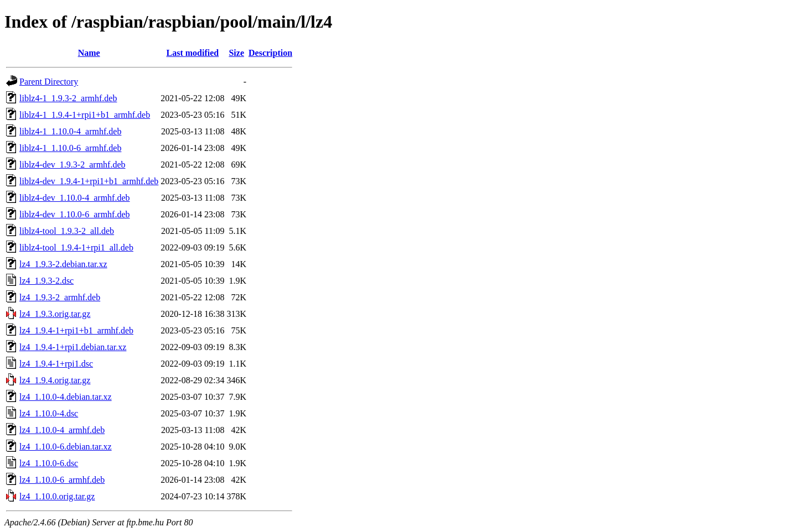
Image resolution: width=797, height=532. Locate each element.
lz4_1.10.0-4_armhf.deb (62, 430)
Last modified (193, 53)
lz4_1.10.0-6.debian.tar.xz (66, 447)
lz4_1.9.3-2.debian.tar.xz (63, 264)
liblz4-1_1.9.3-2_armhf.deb (68, 98)
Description (270, 53)
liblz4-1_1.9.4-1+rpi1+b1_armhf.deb (85, 115)
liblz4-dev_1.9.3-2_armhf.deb (73, 165)
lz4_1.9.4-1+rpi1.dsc (56, 364)
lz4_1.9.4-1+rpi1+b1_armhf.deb (76, 330)
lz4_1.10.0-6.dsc (49, 463)
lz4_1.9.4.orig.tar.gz (55, 380)
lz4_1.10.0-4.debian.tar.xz (66, 397)
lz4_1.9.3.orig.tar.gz (55, 314)
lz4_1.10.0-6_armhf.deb (62, 480)
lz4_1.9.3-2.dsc (46, 281)
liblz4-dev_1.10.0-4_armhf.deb (75, 198)
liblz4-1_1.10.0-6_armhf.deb (70, 148)
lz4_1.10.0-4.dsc (49, 413)
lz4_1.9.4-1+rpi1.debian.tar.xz (73, 347)
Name (89, 53)
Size (236, 53)
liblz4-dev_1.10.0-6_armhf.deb (75, 214)
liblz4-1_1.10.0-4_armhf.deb (70, 131)
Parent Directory (49, 82)
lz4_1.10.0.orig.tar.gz (57, 496)
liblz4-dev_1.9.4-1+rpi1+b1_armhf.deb (89, 181)
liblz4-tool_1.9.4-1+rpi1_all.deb (76, 247)
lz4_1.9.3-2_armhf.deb (60, 297)
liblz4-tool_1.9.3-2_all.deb (67, 231)
